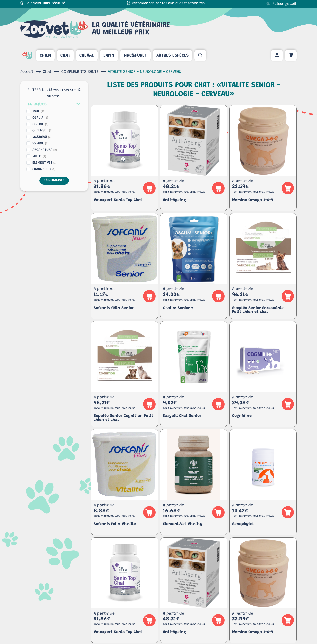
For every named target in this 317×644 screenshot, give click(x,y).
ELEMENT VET (45, 163)
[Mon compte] (277, 55)
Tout (39, 111)
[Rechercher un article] (200, 55)
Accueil (27, 72)
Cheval (87, 56)
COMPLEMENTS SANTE (80, 72)
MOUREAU (42, 137)
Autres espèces (172, 56)
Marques (37, 104)
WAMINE (40, 144)
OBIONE (40, 124)
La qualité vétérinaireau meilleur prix (95, 29)
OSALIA (40, 118)
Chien (45, 56)
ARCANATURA (45, 150)
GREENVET (42, 131)
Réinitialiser (54, 180)
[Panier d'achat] (291, 55)
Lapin (109, 56)
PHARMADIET (44, 169)
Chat (65, 56)
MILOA (39, 156)
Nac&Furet (135, 56)
